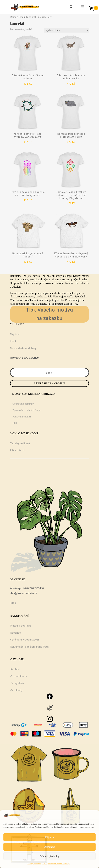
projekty (31, 304)
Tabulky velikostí (20, 443)
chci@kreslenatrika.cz (24, 593)
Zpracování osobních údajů (27, 410)
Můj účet (15, 334)
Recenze (15, 633)
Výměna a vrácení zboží (24, 640)
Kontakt (15, 669)
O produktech (19, 676)
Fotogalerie (18, 683)
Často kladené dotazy (23, 348)
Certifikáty (16, 690)
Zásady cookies (34, 864)
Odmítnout (49, 847)
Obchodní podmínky (23, 404)
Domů (13, 17)
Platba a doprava (20, 626)
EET (15, 423)
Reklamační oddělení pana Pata (29, 647)
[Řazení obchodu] (67, 30)
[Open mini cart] (93, 9)
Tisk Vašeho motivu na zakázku (49, 314)
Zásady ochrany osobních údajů (56, 864)
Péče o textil (18, 450)
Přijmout (50, 837)
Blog (13, 603)
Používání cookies (22, 417)
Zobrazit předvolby (49, 856)
